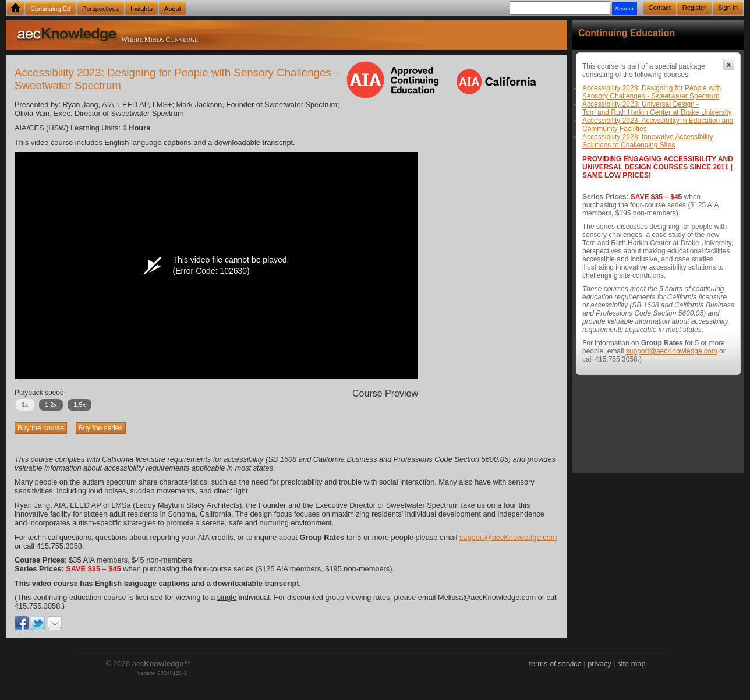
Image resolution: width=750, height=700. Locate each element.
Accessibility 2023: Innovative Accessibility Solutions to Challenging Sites (648, 141)
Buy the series (101, 428)
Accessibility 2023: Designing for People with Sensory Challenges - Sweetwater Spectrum (652, 92)
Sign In (728, 8)
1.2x (51, 405)
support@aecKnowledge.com (508, 537)
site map (631, 664)
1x (25, 405)
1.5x (79, 405)
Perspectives (100, 9)
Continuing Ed (50, 9)
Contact (660, 8)
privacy (599, 664)
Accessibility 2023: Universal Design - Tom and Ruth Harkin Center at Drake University (657, 108)
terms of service (555, 664)
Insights (141, 9)
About (173, 9)
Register (694, 8)
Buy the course (41, 428)
